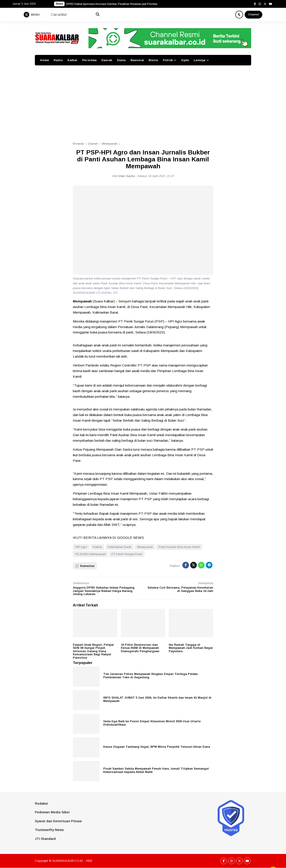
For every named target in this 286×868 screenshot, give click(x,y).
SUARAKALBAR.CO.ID (68, 861)
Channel (253, 14)
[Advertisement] (143, 101)
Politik (168, 60)
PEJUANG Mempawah (90, 554)
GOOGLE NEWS (130, 538)
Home (44, 60)
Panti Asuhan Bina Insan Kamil (179, 547)
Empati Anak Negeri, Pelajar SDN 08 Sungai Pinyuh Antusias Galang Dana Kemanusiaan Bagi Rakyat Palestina (93, 651)
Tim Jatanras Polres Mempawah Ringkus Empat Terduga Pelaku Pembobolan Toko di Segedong (150, 676)
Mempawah (145, 547)
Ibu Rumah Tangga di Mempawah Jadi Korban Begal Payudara (191, 648)
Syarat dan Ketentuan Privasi (58, 821)
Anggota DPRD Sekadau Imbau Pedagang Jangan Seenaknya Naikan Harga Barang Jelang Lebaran (104, 591)
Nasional (137, 60)
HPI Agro (81, 547)
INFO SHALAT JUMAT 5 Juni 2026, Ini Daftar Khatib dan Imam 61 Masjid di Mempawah (157, 699)
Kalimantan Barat (119, 547)
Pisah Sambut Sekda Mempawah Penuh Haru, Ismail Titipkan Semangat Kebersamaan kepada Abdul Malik (156, 770)
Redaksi (41, 803)
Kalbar (73, 60)
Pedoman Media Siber (52, 812)
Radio (58, 60)
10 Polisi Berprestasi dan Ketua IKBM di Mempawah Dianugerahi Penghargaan (140, 648)
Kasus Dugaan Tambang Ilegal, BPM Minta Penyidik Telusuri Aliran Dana (157, 747)
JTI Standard (45, 839)
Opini (185, 60)
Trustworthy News (49, 830)
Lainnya (200, 60)
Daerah (107, 60)
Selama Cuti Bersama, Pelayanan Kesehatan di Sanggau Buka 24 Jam (180, 589)
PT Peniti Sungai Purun (127, 554)
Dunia (121, 60)
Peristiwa (89, 60)
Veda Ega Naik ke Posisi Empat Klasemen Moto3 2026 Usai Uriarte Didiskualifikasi (152, 723)
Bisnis (153, 60)
